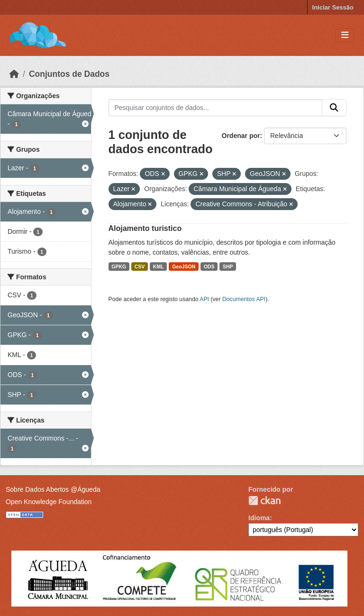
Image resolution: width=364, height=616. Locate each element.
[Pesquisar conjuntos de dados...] (216, 108)
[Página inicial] (14, 74)
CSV (140, 267)
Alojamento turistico (145, 228)
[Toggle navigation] (345, 35)
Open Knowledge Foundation (49, 502)
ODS (209, 267)
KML (159, 267)
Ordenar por (241, 136)
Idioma (259, 518)
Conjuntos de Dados (69, 74)
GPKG (119, 267)
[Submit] (334, 108)
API (204, 299)
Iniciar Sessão (333, 7)
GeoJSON (184, 267)
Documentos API (244, 299)
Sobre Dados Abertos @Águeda (53, 489)
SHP (228, 267)
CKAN (264, 501)
